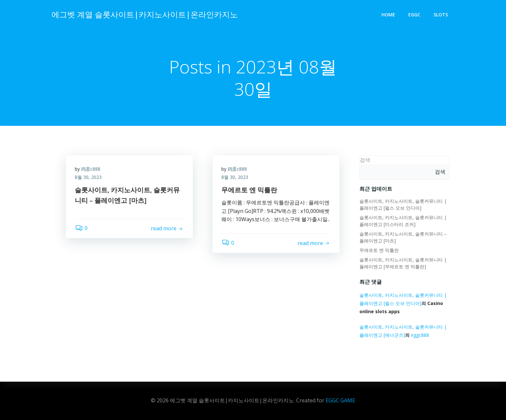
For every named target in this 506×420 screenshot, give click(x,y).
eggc (415, 15)
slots (441, 15)
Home (389, 15)
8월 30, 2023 (89, 178)
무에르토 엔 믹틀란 (379, 250)
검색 (365, 160)
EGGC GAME (340, 400)
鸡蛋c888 (92, 170)
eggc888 (420, 335)
